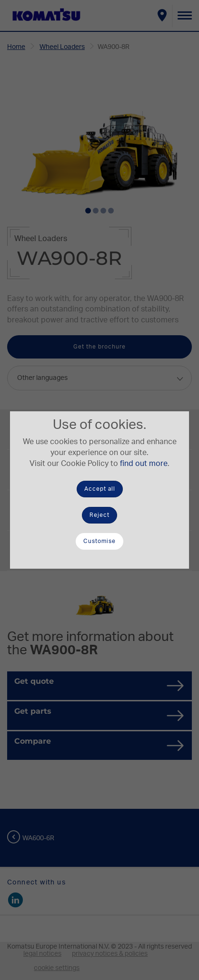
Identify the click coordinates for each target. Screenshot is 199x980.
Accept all (100, 489)
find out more (144, 464)
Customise (99, 541)
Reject (99, 515)
